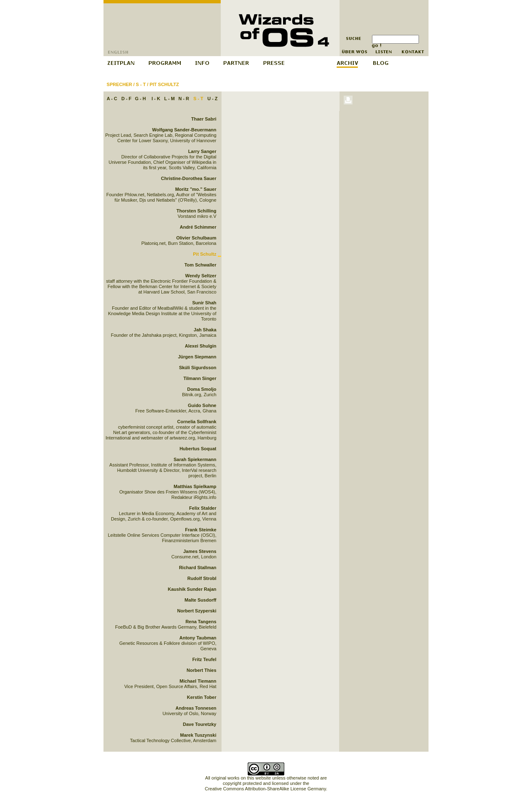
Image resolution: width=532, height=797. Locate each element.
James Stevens (200, 551)
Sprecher (119, 84)
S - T (141, 84)
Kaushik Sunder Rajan (192, 589)
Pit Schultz (164, 84)
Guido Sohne (202, 405)
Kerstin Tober (202, 697)
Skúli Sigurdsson (198, 368)
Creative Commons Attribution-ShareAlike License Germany (265, 789)
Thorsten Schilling (197, 211)
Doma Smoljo (202, 389)
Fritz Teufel (204, 659)
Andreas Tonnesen (196, 708)
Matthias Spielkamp (195, 486)
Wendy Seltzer (201, 276)
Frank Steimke (201, 530)
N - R (184, 99)
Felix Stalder (203, 508)
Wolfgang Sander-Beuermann (184, 130)
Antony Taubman (198, 638)
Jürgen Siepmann (197, 357)
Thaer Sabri (204, 119)
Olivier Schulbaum (196, 238)
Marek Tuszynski (198, 735)
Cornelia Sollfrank (197, 422)
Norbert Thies (202, 670)
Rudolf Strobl (202, 578)
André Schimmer (198, 227)
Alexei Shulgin (201, 346)
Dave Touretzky (200, 724)
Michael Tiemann (198, 681)
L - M (169, 99)
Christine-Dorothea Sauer (188, 178)
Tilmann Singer (200, 378)
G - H (140, 99)
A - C (112, 99)
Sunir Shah (204, 303)
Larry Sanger (202, 151)
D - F (126, 99)
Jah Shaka (205, 330)
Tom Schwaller (201, 265)
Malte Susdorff (200, 600)
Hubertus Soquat (198, 449)
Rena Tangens (201, 622)
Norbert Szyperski (197, 611)
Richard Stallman (198, 568)
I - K (156, 99)
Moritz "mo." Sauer (196, 189)
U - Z (212, 99)
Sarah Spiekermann (195, 459)
